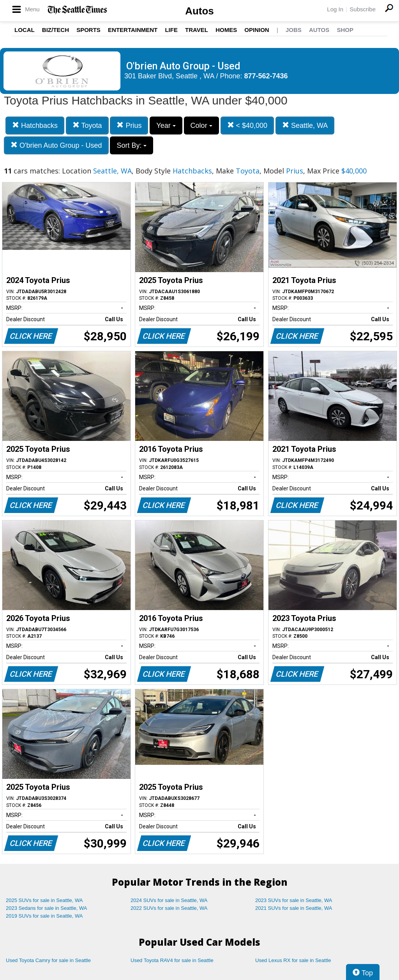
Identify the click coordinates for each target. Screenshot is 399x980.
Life (171, 30)
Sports (88, 30)
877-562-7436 (266, 76)
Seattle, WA (305, 125)
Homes (226, 30)
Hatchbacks (35, 125)
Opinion (257, 30)
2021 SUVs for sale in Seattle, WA (294, 908)
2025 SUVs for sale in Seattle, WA (44, 900)
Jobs (294, 30)
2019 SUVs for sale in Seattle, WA (44, 916)
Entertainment (133, 30)
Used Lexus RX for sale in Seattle (293, 960)
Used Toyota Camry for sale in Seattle (48, 960)
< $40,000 (247, 125)
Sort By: (132, 145)
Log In (335, 9)
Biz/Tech (56, 30)
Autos (199, 11)
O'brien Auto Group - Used (56, 145)
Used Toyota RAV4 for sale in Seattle (172, 960)
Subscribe (363, 9)
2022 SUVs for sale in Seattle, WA (169, 908)
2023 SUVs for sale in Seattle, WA (294, 900)
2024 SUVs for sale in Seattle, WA (169, 900)
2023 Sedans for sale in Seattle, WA (46, 908)
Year (166, 126)
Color (201, 126)
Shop (345, 30)
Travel (197, 30)
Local (25, 30)
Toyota (87, 125)
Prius (129, 125)
